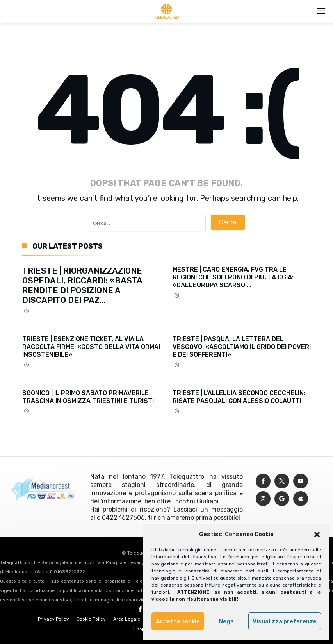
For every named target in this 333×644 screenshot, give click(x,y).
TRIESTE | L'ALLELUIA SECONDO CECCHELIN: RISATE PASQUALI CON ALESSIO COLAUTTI (239, 397)
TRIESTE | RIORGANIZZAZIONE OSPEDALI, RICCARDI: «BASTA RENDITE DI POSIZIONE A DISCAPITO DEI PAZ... (82, 285)
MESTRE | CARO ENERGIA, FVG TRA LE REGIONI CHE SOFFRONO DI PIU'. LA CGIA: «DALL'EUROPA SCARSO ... (233, 277)
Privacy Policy (53, 619)
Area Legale (127, 619)
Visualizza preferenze (285, 621)
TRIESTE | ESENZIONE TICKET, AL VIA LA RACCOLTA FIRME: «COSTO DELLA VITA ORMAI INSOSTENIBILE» (91, 347)
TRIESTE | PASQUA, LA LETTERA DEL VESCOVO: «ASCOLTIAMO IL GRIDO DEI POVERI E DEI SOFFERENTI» (242, 347)
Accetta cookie (178, 621)
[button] (317, 535)
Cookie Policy (91, 619)
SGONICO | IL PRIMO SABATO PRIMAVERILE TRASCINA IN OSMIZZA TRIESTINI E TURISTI (88, 397)
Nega (226, 621)
